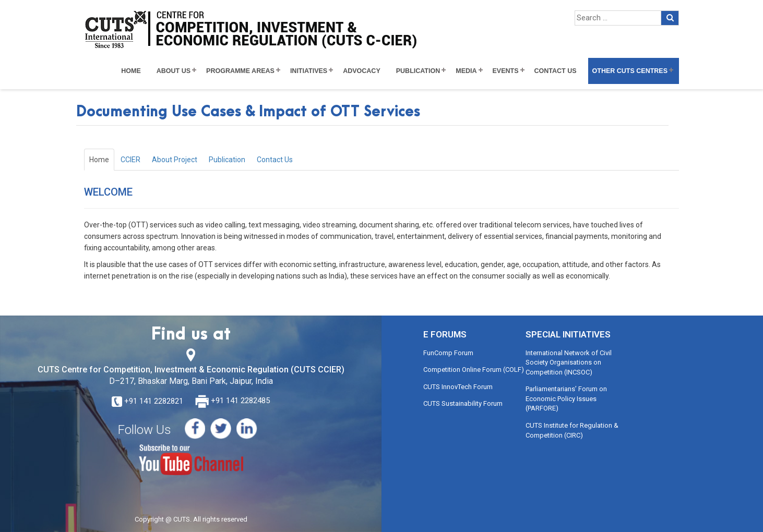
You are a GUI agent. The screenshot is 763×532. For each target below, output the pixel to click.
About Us (174, 71)
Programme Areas (240, 71)
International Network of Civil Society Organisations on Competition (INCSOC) (569, 362)
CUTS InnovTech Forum (458, 387)
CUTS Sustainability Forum (463, 403)
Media (466, 71)
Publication (418, 71)
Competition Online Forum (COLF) (474, 370)
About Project (175, 160)
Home (131, 71)
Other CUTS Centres (630, 71)
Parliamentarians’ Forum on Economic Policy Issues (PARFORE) (566, 398)
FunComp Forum (448, 353)
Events (506, 71)
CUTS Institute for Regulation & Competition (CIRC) (572, 430)
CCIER (130, 160)
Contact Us (556, 71)
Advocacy (362, 71)
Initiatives (309, 71)
